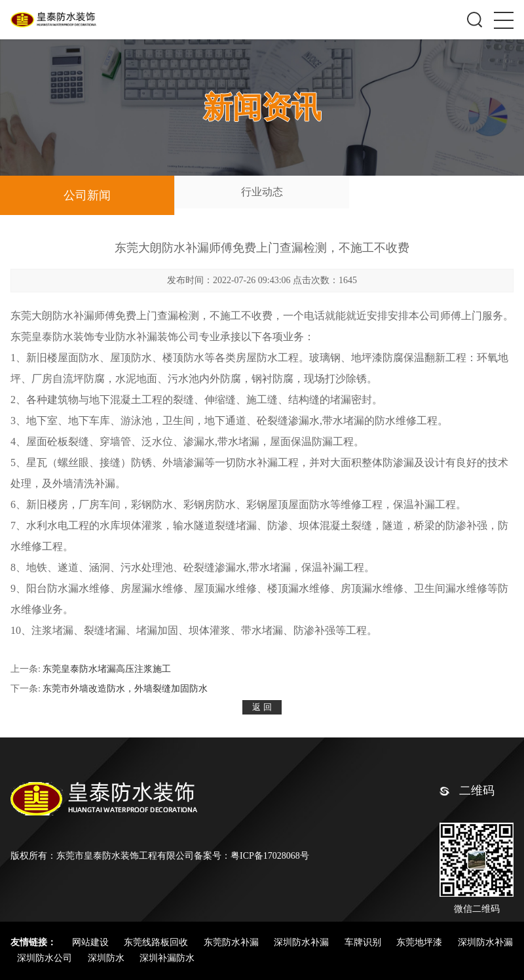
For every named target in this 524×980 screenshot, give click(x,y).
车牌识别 (364, 942)
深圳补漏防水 (167, 958)
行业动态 (262, 192)
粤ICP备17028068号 (270, 856)
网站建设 (92, 942)
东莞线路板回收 (157, 942)
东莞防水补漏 (233, 942)
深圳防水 (107, 958)
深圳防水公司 (46, 958)
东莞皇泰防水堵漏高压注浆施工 (107, 669)
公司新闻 (87, 195)
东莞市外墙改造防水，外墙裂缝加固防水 (125, 689)
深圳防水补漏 (303, 942)
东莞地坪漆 (421, 942)
